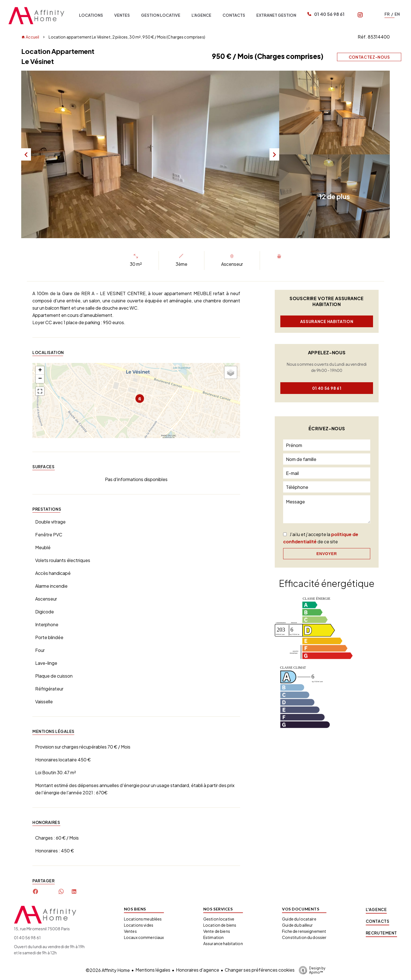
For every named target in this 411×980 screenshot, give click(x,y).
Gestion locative (219, 919)
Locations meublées (143, 919)
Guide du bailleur (297, 925)
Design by (311, 970)
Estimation (213, 937)
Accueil (30, 37)
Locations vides (139, 925)
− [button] (40, 379)
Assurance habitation (327, 321)
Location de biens (220, 925)
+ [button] (40, 371)
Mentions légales (153, 970)
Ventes (130, 931)
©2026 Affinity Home (108, 970)
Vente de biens (217, 931)
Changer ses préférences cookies (260, 970)
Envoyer (327, 554)
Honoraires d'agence (198, 970)
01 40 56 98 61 (329, 14)
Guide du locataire (299, 919)
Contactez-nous (369, 57)
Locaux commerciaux (144, 937)
